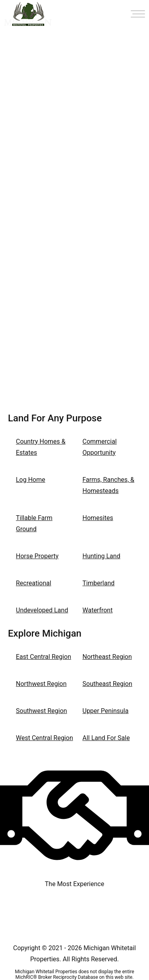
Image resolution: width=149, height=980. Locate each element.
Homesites (98, 518)
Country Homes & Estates (41, 447)
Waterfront (98, 610)
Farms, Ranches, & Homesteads (109, 485)
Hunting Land (102, 556)
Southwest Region (42, 711)
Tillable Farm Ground (34, 523)
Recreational (34, 583)
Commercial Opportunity (100, 447)
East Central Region (44, 657)
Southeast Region (107, 684)
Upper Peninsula (106, 711)
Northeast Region (107, 657)
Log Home (31, 480)
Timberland (99, 583)
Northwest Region (41, 684)
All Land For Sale (106, 738)
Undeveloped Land (42, 610)
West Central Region (45, 738)
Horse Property (37, 556)
